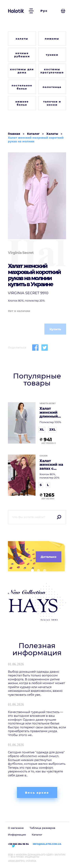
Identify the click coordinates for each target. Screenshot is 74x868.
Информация (17, 835)
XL (42, 429)
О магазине (16, 828)
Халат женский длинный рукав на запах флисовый (50, 413)
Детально (49, 557)
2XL (52, 429)
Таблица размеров (42, 828)
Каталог (37, 835)
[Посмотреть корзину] (63, 11)
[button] (31, 571)
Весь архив (37, 793)
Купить (55, 329)
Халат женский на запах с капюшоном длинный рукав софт (52, 465)
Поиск (59, 517)
